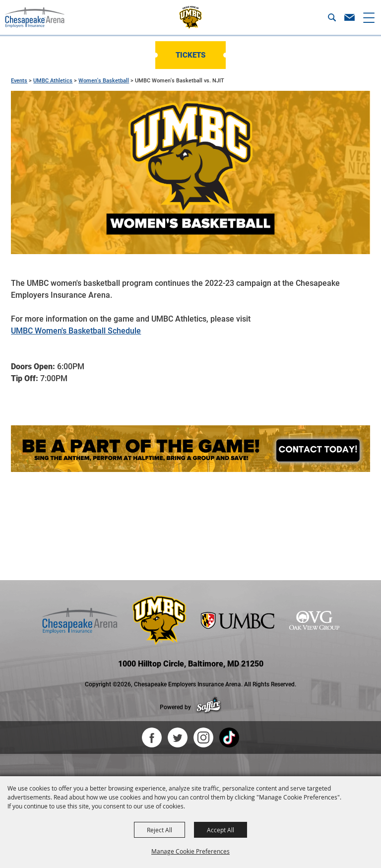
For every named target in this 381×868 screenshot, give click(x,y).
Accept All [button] (221, 830)
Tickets (190, 55)
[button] (332, 17)
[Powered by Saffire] (209, 707)
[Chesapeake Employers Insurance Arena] (35, 17)
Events (19, 81)
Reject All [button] (159, 830)
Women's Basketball (104, 81)
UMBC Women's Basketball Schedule (76, 331)
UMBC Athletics (53, 81)
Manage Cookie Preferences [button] (190, 851)
